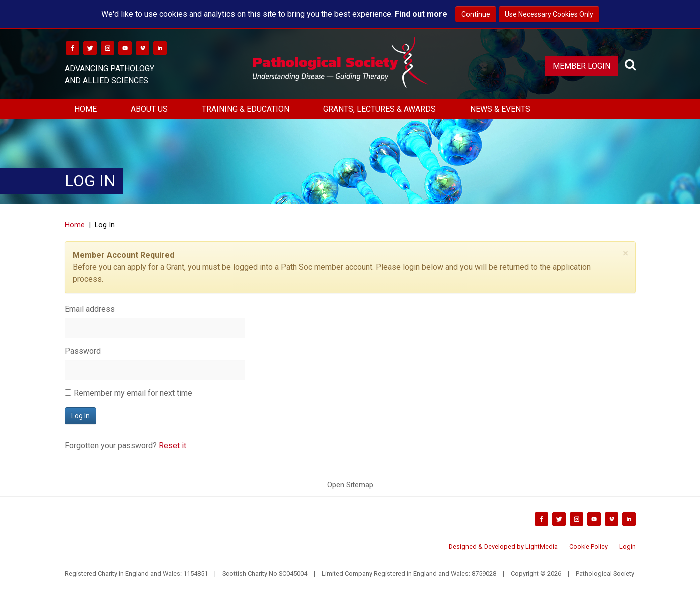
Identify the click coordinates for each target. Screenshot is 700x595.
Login (628, 547)
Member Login (581, 66)
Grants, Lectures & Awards (380, 109)
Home (85, 109)
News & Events (500, 109)
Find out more (421, 14)
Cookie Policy (589, 547)
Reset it (173, 445)
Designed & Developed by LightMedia (503, 547)
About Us (149, 109)
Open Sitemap (350, 485)
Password (83, 351)
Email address (90, 309)
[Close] (626, 253)
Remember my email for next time (133, 393)
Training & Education (246, 109)
